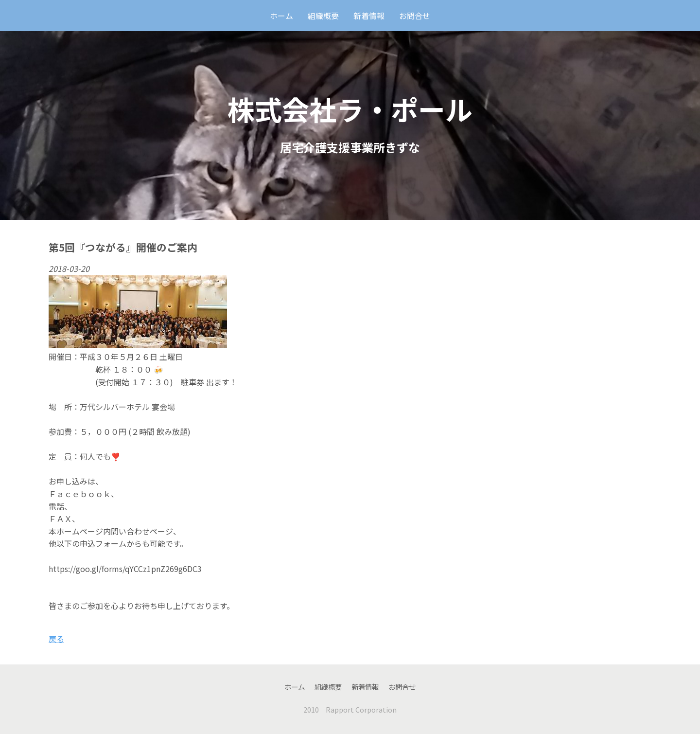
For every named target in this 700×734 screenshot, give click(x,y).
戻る (56, 639)
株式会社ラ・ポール (350, 109)
